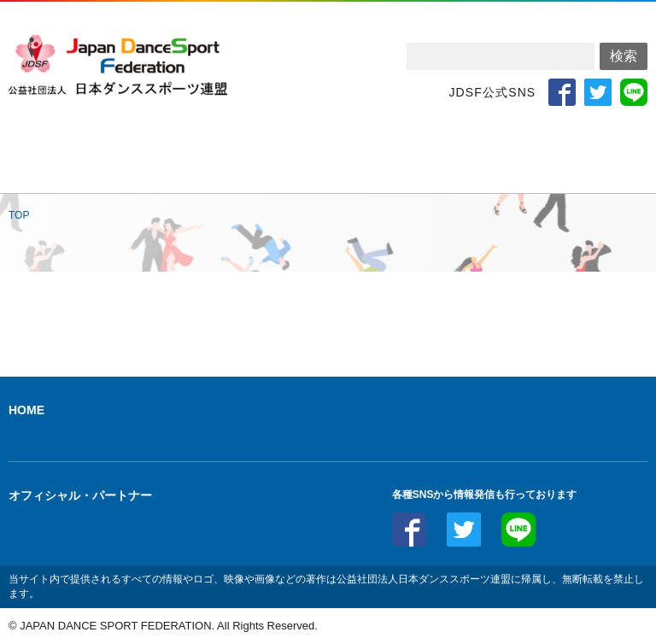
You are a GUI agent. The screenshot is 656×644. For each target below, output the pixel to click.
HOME (26, 410)
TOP (19, 215)
